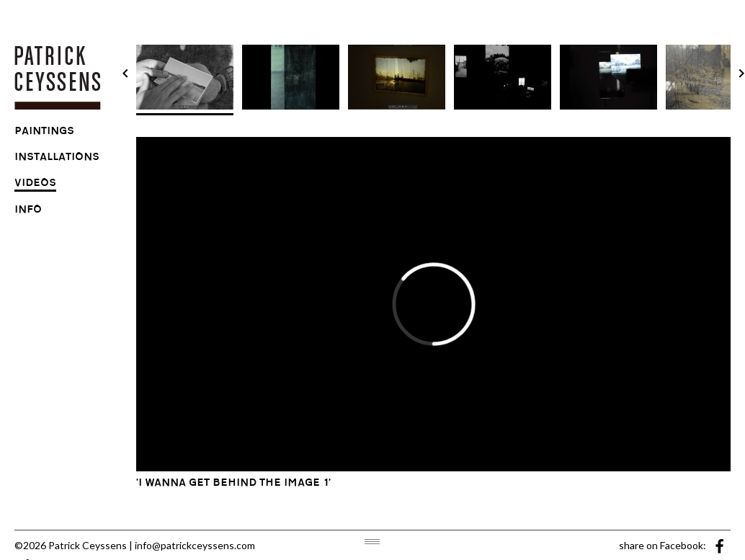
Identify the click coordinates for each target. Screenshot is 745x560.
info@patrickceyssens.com (195, 545)
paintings (44, 133)
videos (35, 185)
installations (57, 159)
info (28, 211)
